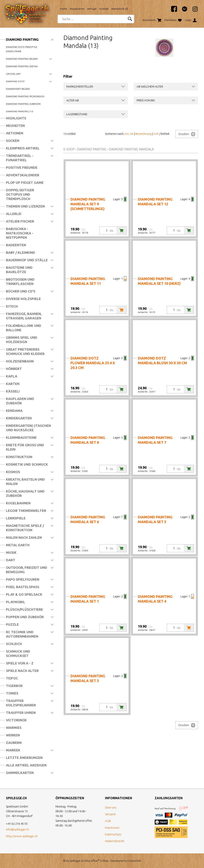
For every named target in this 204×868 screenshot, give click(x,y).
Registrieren (77, 9)
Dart (11, 560)
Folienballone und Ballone (24, 328)
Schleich (14, 644)
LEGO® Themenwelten (26, 511)
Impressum (112, 828)
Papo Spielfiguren (23, 579)
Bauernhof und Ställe (27, 260)
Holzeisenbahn (20, 361)
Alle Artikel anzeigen (26, 765)
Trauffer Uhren (21, 713)
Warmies (14, 728)
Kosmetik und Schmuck (27, 464)
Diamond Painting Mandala (131, 149)
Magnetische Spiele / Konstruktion (25, 528)
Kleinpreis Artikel (23, 148)
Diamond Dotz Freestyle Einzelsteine (22, 49)
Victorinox (16, 720)
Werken (13, 735)
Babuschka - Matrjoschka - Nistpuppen (20, 233)
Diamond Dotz (15, 81)
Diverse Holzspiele (23, 299)
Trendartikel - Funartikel (20, 158)
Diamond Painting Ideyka (22, 66)
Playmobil (16, 602)
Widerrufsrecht (115, 841)
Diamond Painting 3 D (20, 111)
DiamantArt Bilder (18, 89)
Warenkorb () (120, 9)
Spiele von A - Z (20, 663)
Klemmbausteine (21, 437)
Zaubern (14, 743)
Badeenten (16, 245)
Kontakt (104, 9)
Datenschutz (113, 834)
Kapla (12, 376)
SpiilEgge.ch (76, 861)
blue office (92, 861)
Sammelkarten (20, 773)
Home (64, 9)
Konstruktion (19, 457)
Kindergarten (19, 418)
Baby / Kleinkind (20, 252)
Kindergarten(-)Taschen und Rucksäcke (28, 428)
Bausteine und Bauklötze (19, 270)
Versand (110, 814)
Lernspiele (16, 518)
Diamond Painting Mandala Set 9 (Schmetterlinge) (88, 204)
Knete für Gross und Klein (25, 447)
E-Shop (69, 149)
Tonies (12, 693)
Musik (11, 552)
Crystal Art (13, 74)
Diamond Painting (22, 39)
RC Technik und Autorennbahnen (22, 634)
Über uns (111, 807)
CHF (156, 134)
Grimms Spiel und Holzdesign (22, 340)
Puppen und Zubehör (25, 617)
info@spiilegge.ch (17, 829)
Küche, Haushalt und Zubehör (25, 493)
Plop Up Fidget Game (25, 183)
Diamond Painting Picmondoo (25, 96)
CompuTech (134, 861)
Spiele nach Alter (22, 671)
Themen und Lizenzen (25, 206)
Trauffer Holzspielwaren (21, 703)
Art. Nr (129, 134)
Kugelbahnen (18, 503)
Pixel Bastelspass (23, 587)
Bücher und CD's (21, 291)
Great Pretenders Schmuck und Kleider (25, 351)
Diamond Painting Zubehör (23, 104)
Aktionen (15, 133)
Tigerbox (14, 686)
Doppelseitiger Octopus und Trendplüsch (20, 194)
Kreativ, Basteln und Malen (25, 482)
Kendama (14, 411)
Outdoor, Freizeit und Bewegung (27, 570)
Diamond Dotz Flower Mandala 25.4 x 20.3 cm (93, 363)
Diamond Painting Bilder (22, 59)
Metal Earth (18, 545)
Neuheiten (15, 126)
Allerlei (14, 214)
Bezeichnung (143, 134)
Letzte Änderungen (24, 758)
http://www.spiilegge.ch (22, 836)
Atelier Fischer (20, 221)
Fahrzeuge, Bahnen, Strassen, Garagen (24, 316)
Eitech (12, 306)
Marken (13, 750)
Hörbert (14, 369)
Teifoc (12, 678)
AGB (108, 821)
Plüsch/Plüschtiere (24, 609)
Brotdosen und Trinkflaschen (20, 282)
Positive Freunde (22, 167)
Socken (13, 141)
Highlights (16, 118)
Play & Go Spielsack (24, 594)
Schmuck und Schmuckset (18, 653)
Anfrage (92, 9)
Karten (13, 384)
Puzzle (12, 624)
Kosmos (13, 472)
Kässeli (13, 391)
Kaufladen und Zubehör (20, 401)
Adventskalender (23, 175)
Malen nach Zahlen (24, 537)
